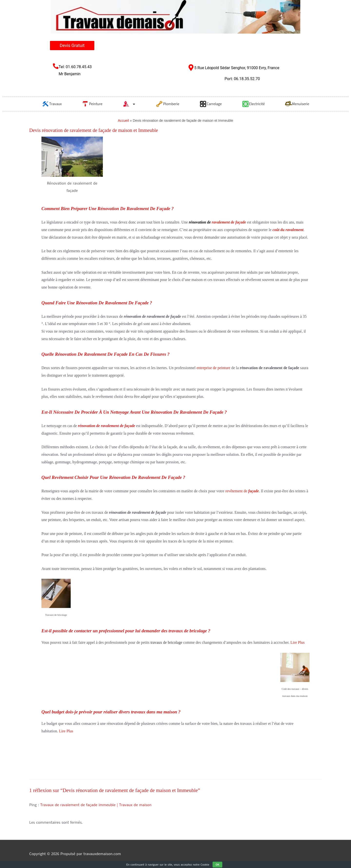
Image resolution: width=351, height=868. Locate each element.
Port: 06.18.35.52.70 (242, 79)
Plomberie (168, 104)
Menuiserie (297, 104)
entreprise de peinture (213, 368)
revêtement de (242, 491)
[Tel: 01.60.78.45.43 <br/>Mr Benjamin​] (56, 66)
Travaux (52, 104)
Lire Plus (298, 642)
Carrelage (211, 104)
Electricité (253, 104)
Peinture (92, 104)
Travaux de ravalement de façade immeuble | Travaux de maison (96, 805)
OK (217, 865)
